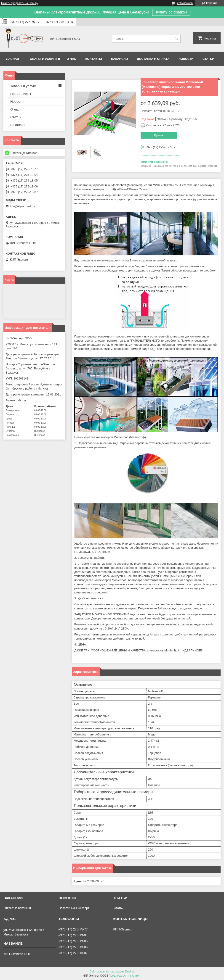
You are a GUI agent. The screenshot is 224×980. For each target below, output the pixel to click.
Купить (159, 135)
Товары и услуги (42, 59)
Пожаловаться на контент (125, 976)
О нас (72, 59)
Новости (186, 59)
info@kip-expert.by (23, 206)
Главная (12, 59)
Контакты (94, 59)
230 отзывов (185, 3)
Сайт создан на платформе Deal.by (112, 972)
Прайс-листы (21, 94)
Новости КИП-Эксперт (74, 908)
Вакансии (119, 59)
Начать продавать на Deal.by (20, 3)
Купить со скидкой (171, 12)
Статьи (208, 59)
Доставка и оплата (153, 59)
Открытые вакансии (17, 908)
